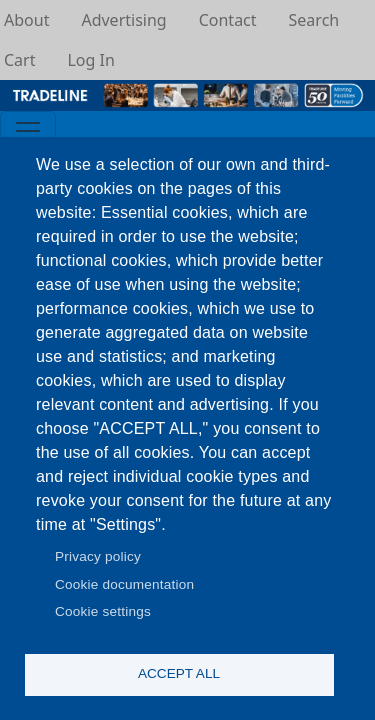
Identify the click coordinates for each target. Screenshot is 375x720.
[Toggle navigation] (28, 131)
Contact (228, 20)
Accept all (179, 673)
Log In (90, 60)
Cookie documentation (124, 584)
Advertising (123, 20)
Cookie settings (103, 611)
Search (314, 20)
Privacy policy (98, 556)
